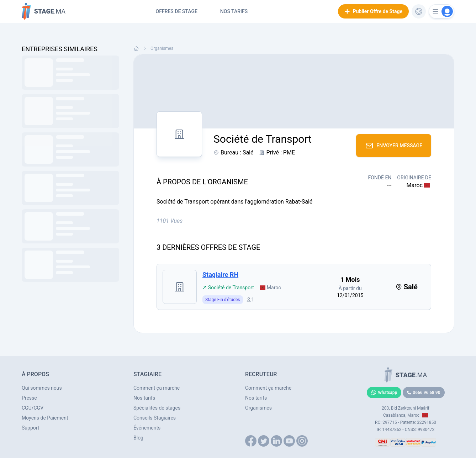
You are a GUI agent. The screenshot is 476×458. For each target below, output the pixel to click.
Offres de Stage (177, 11)
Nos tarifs (234, 11)
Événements (147, 428)
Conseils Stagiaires (155, 418)
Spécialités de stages (157, 408)
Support (30, 428)
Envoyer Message (394, 146)
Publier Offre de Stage (373, 11)
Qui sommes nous (42, 388)
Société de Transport (228, 288)
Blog (138, 438)
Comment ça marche (157, 388)
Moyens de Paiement (45, 418)
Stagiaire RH (220, 275)
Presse (29, 398)
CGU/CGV (33, 408)
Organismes (162, 48)
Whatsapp (384, 393)
